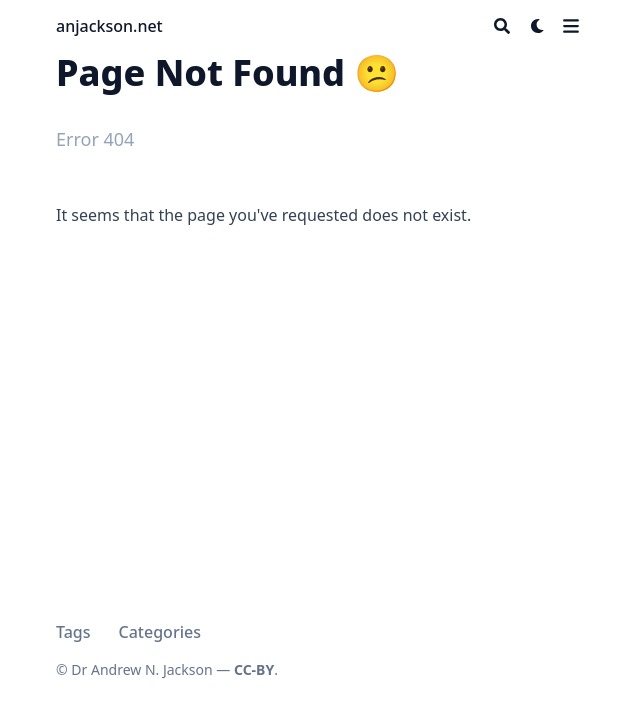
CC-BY (254, 669)
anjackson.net (109, 26)
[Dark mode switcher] (538, 26)
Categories (160, 632)
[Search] (502, 26)
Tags (73, 632)
